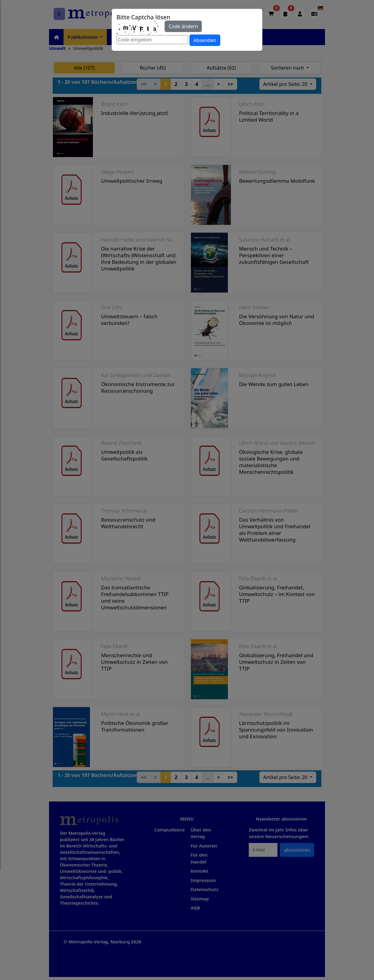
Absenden (205, 40)
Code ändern (183, 26)
